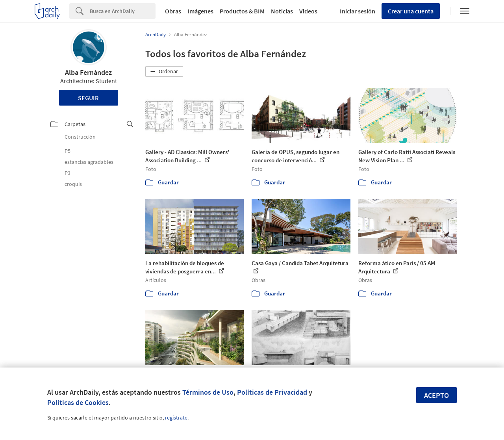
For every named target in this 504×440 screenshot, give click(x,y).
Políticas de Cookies (78, 402)
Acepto (436, 395)
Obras (173, 11)
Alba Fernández (88, 72)
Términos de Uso (208, 392)
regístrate (176, 418)
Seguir (88, 98)
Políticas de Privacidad (272, 392)
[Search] (123, 11)
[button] (164, 72)
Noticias (282, 11)
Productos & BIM (242, 11)
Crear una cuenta (411, 11)
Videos (308, 11)
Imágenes (200, 11)
